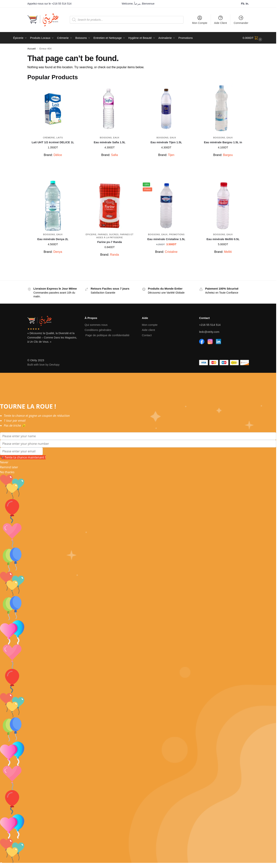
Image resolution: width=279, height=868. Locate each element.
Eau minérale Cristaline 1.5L (166, 239)
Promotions (177, 234)
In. (247, 4)
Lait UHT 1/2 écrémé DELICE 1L (53, 142)
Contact (147, 335)
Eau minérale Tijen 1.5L (166, 142)
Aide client (148, 330)
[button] (253, 38)
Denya (58, 252)
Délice (58, 155)
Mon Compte (200, 20)
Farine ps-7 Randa (110, 242)
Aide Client (221, 20)
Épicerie (91, 234)
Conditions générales (98, 330)
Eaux (116, 138)
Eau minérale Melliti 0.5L (223, 239)
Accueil (32, 49)
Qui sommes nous (96, 325)
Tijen (171, 155)
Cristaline (171, 252)
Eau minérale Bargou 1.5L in (223, 142)
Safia (115, 155)
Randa (114, 255)
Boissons (106, 138)
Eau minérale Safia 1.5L (110, 142)
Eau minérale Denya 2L (53, 239)
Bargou (228, 155)
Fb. (243, 4)
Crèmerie (49, 138)
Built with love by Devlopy (44, 365)
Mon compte (150, 325)
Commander (241, 20)
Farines (103, 234)
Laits (60, 138)
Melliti (228, 252)
